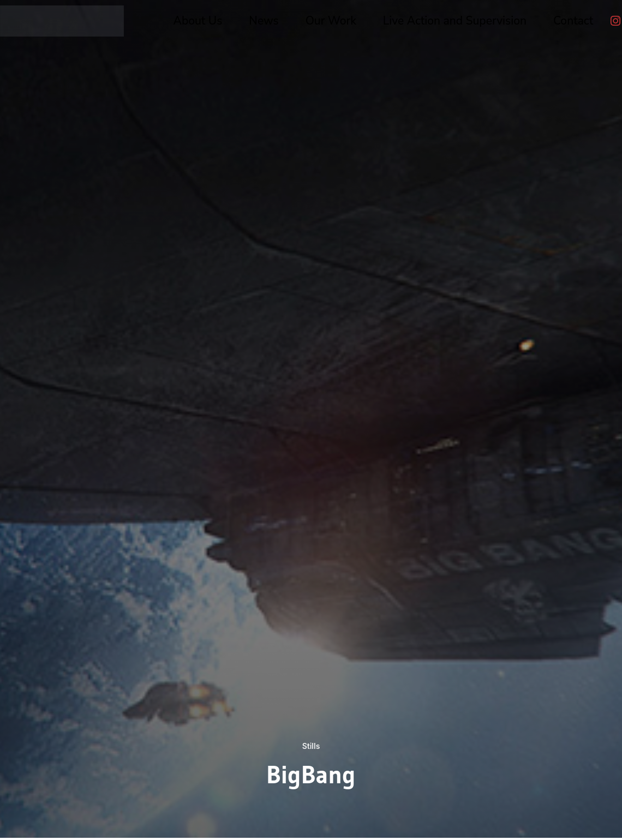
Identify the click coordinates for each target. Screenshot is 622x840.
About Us (198, 21)
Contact (573, 21)
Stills (311, 746)
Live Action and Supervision (455, 21)
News (264, 21)
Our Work (331, 21)
